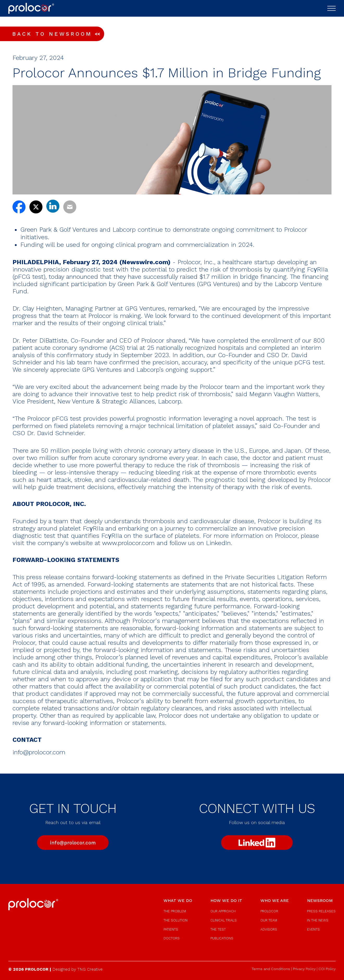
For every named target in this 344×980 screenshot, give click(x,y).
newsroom (320, 900)
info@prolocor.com (39, 752)
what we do (178, 900)
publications (222, 938)
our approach (223, 911)
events (313, 929)
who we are (275, 900)
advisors (269, 929)
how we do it (226, 900)
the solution (176, 920)
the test (218, 929)
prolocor (269, 911)
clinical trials (224, 920)
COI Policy (327, 969)
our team (269, 920)
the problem (175, 911)
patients (171, 929)
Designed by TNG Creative (77, 969)
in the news (318, 920)
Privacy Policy (304, 969)
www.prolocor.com (128, 543)
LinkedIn (218, 543)
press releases (321, 911)
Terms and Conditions (271, 969)
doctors (172, 938)
